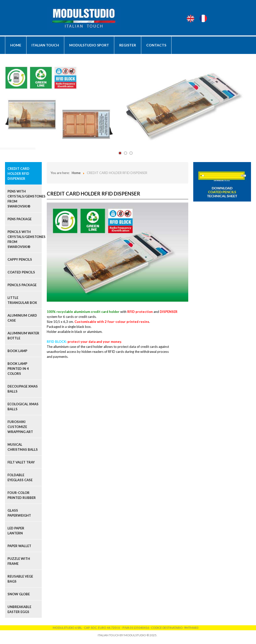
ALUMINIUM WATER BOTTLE (23, 336)
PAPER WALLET (19, 546)
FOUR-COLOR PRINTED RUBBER (22, 495)
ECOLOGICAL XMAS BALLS (23, 407)
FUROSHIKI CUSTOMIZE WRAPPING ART (20, 427)
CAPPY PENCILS (20, 259)
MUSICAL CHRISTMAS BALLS (23, 447)
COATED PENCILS (21, 272)
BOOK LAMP (17, 351)
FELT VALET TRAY (21, 462)
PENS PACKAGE (19, 219)
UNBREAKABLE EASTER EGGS (19, 609)
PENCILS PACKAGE (22, 285)
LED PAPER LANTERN (16, 531)
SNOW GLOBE (19, 594)
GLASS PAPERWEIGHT (19, 513)
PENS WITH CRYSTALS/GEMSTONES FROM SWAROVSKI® (25, 199)
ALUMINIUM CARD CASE (22, 318)
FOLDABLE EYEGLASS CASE (20, 477)
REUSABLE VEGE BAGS (20, 579)
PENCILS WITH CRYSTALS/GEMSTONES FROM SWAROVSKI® (25, 239)
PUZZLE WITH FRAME (19, 561)
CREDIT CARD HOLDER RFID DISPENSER (18, 174)
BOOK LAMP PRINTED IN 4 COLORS (18, 369)
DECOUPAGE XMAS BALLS (23, 389)
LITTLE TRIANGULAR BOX (22, 300)
